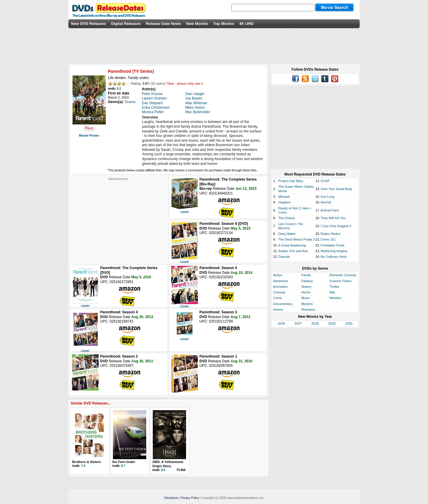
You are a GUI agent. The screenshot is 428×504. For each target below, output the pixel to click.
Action (278, 275)
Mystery (307, 304)
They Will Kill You (333, 218)
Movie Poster (89, 135)
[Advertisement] (118, 218)
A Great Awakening (292, 245)
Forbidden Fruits (333, 245)
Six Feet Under (124, 462)
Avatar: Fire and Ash (293, 251)
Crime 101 (328, 239)
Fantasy (307, 281)
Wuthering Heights (334, 251)
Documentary (283, 304)
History (306, 287)
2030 (349, 323)
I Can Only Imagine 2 (336, 226)
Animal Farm (330, 210)
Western (335, 298)
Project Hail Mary (291, 181)
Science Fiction (340, 281)
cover (184, 212)
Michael (284, 197)
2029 (332, 323)
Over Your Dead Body (336, 189)
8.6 (163, 470)
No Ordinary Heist (334, 257)
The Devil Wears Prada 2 (296, 239)
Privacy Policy (190, 498)
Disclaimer (171, 498)
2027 (298, 323)
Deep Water (287, 234)
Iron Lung (328, 197)
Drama (278, 309)
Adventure (281, 281)
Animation (280, 287)
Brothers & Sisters (87, 462)
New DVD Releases (89, 24)
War (332, 292)
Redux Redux (331, 234)
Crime (277, 298)
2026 (281, 323)
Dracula (284, 257)
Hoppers (284, 202)
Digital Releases (126, 24)
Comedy (279, 292)
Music (306, 298)
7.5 (83, 466)
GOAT (325, 181)
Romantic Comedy (343, 275)
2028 (315, 323)
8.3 (119, 89)
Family (306, 275)
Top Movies (224, 24)
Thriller (334, 287)
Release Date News (164, 24)
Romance (308, 309)
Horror (306, 292)
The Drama (286, 218)
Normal (326, 202)
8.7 (123, 466)
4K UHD (246, 24)
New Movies (197, 24)
